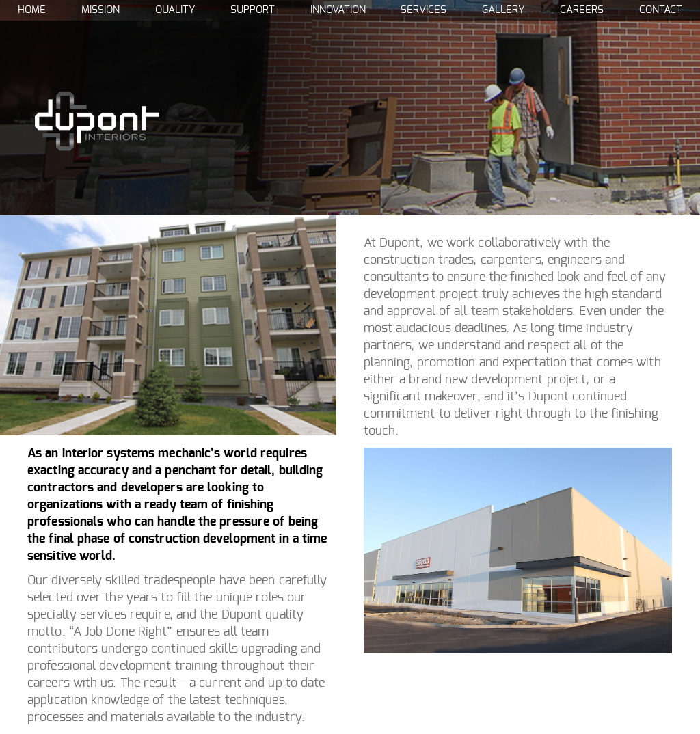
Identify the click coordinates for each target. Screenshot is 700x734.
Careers (582, 10)
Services (423, 10)
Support (253, 10)
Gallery (503, 10)
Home (32, 10)
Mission (100, 10)
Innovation (338, 10)
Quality (175, 10)
